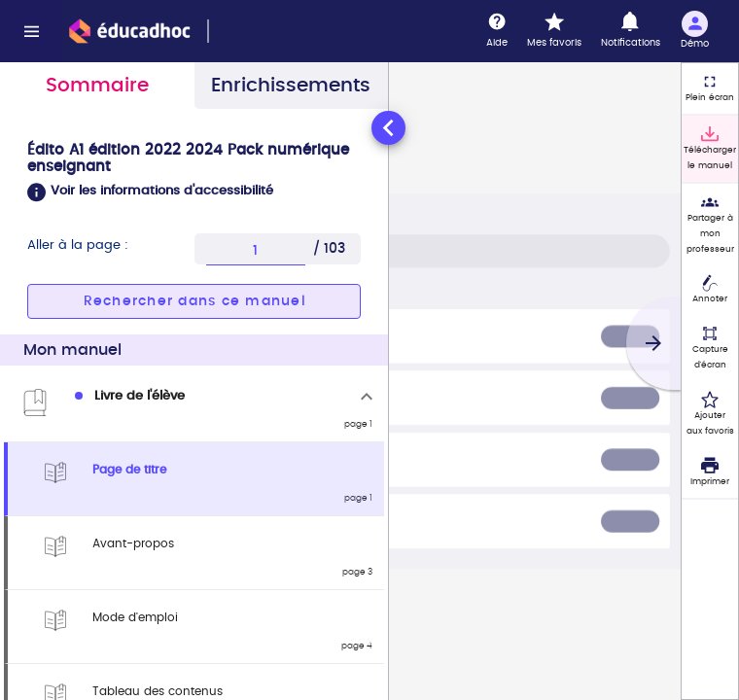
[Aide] (497, 31)
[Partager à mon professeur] (710, 225)
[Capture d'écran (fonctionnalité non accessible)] (710, 348)
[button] (194, 192)
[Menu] (31, 31)
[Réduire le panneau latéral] (388, 128)
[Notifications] (631, 31)
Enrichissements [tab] (291, 86)
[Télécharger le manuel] (710, 149)
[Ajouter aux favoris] (710, 414)
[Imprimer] (710, 472)
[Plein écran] (710, 88)
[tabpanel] (194, 403)
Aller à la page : (78, 245)
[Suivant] (653, 343)
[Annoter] (710, 291)
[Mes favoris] (554, 31)
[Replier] (367, 397)
